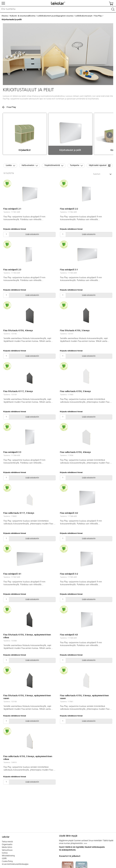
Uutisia (5, 853)
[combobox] (58, 9)
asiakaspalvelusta (68, 850)
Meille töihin (7, 847)
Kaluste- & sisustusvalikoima (23, 16)
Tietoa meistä (7, 842)
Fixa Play (98, 16)
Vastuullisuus (7, 850)
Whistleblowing (8, 856)
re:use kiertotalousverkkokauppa (15, 864)
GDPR (4, 859)
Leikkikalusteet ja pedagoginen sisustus (55, 16)
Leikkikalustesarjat (84, 16)
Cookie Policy (7, 861)
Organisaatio (7, 845)
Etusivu (5, 16)
